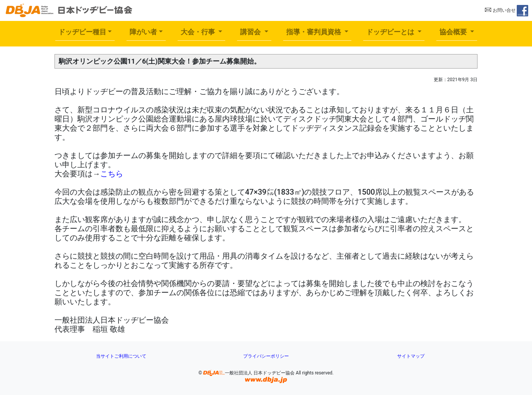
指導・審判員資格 (315, 32)
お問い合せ (500, 10)
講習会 (251, 32)
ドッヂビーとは (391, 32)
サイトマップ (411, 356)
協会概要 (454, 32)
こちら (112, 174)
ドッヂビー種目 (82, 32)
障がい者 (143, 32)
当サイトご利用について (121, 356)
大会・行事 (199, 32)
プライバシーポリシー (266, 356)
